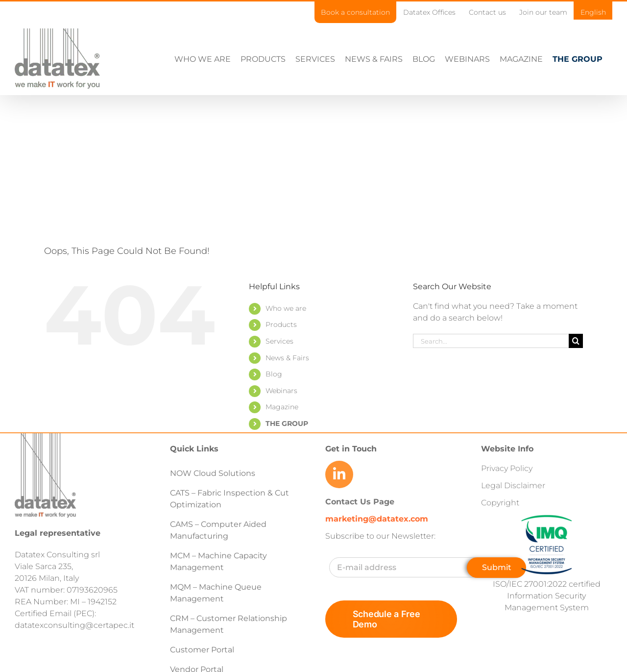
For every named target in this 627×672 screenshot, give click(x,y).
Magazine (282, 407)
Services (279, 341)
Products (281, 324)
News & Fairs (287, 358)
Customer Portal (202, 650)
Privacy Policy (507, 468)
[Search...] (491, 341)
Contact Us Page (360, 502)
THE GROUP (287, 423)
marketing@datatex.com (377, 519)
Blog (274, 374)
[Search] (576, 341)
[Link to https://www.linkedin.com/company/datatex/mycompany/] (339, 474)
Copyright (500, 503)
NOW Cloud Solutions (213, 473)
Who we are (286, 308)
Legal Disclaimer (513, 485)
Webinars (281, 391)
